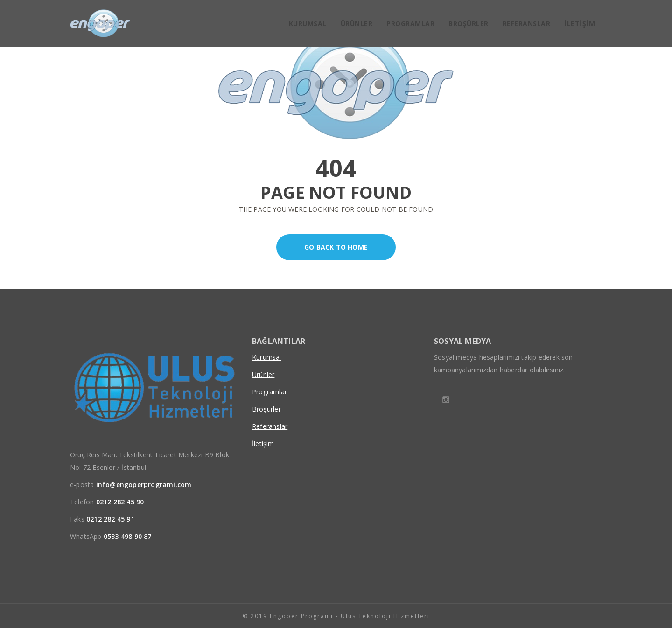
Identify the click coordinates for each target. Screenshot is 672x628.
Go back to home (322, 247)
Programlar (410, 24)
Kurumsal (308, 24)
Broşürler (469, 24)
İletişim (580, 24)
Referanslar (527, 24)
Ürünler (357, 24)
